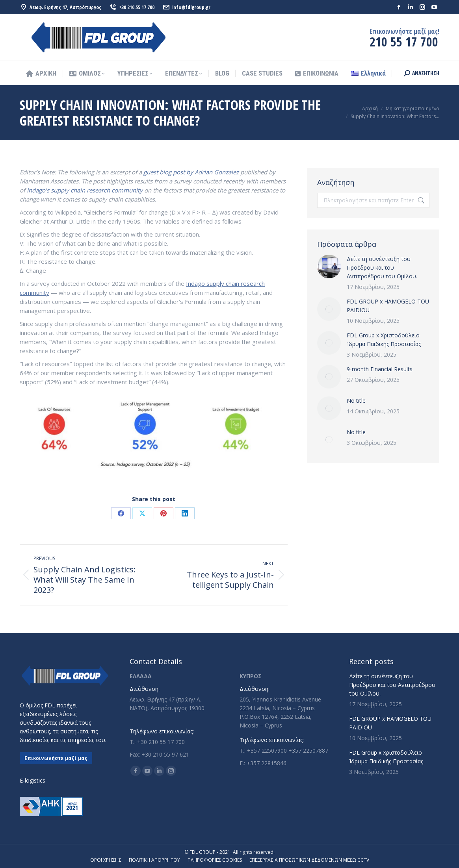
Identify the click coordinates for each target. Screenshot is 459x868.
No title (356, 401)
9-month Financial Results (380, 369)
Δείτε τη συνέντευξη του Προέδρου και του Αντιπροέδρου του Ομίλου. (382, 267)
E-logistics (33, 780)
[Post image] (329, 267)
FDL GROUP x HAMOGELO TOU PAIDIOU (388, 306)
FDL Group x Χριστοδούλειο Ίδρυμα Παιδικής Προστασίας (384, 340)
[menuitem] (369, 73)
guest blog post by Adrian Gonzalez (191, 172)
